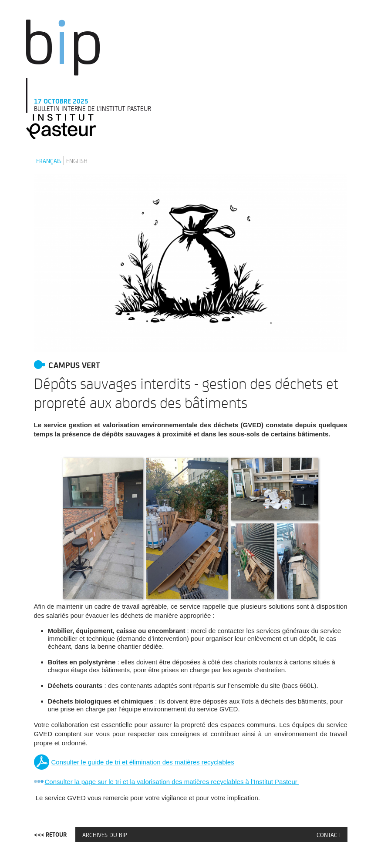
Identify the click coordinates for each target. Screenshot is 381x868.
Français (49, 161)
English (77, 161)
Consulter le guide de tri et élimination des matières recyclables (143, 762)
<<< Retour (50, 834)
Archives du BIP (105, 834)
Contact (329, 834)
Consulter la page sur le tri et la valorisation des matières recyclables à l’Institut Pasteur (172, 782)
